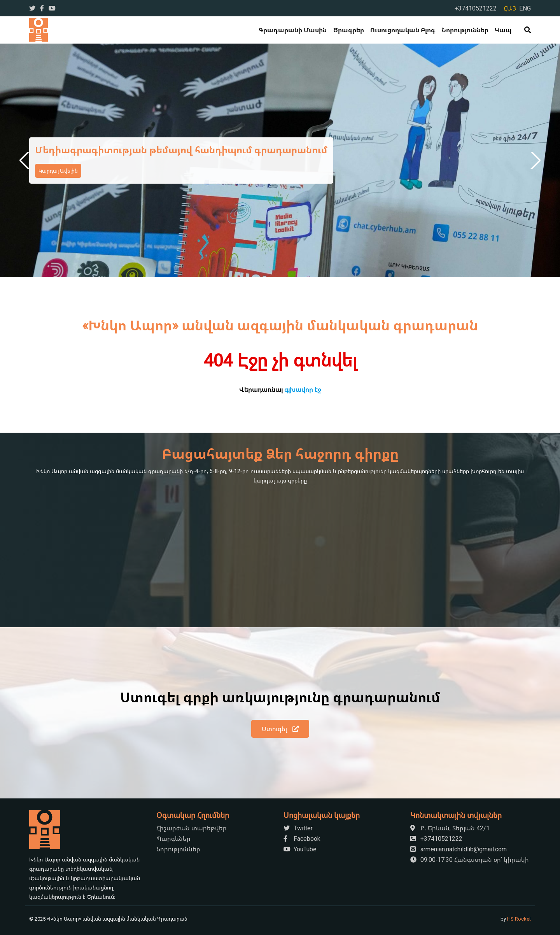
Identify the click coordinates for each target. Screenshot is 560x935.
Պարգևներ (173, 839)
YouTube (300, 849)
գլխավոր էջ (303, 389)
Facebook (302, 839)
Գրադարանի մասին (293, 30)
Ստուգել (280, 729)
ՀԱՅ (510, 8)
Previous (26, 160)
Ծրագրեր (349, 30)
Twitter (298, 828)
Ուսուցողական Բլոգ (403, 30)
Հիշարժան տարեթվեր (192, 828)
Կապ (503, 30)
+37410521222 (476, 8)
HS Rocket (519, 919)
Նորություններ (465, 30)
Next (534, 160)
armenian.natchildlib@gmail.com (458, 849)
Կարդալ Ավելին (58, 171)
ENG (525, 8)
